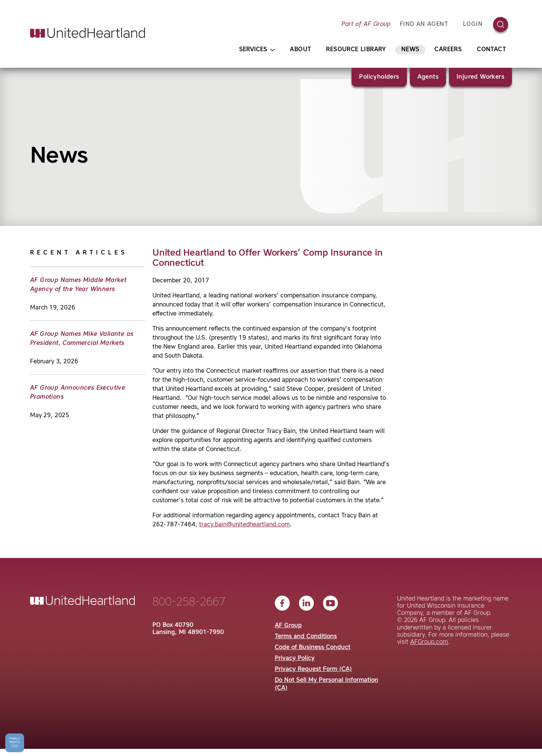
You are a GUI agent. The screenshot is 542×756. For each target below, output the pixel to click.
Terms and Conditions (306, 637)
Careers (448, 50)
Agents (428, 77)
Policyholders (379, 77)
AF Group (288, 626)
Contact (491, 50)
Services (257, 50)
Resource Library (356, 50)
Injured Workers (480, 77)
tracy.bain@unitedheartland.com (244, 525)
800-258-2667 (189, 602)
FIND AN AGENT (424, 24)
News (410, 50)
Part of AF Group (366, 24)
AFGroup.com (429, 642)
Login (473, 24)
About (300, 50)
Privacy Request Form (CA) (313, 669)
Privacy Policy (295, 658)
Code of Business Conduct (313, 648)
